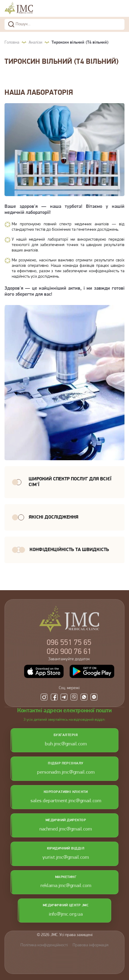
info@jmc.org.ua (66, 914)
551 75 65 (69, 643)
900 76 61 (69, 652)
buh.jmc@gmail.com (66, 744)
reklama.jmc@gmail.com (66, 886)
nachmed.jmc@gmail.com (66, 829)
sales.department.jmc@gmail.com (66, 801)
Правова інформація (91, 945)
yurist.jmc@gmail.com (66, 857)
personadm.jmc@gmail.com (66, 772)
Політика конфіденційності (44, 945)
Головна (12, 43)
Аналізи (35, 43)
